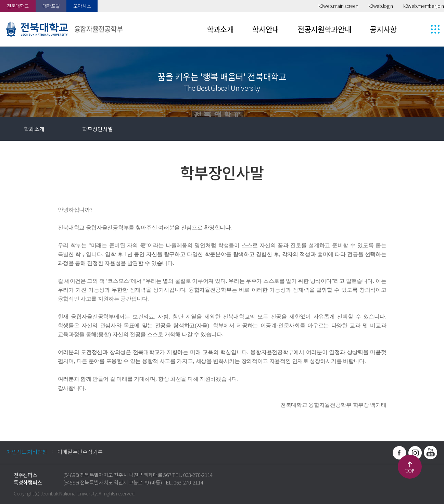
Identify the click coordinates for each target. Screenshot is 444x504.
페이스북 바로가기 (399, 453)
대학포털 (51, 6)
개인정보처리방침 (27, 452)
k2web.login (381, 6)
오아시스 (82, 6)
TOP (410, 471)
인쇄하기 (432, 129)
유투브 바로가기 (430, 453)
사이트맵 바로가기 (422, 29)
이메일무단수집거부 (80, 452)
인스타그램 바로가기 (415, 453)
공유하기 (408, 129)
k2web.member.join (424, 6)
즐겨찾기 (384, 129)
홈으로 (12, 129)
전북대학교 (18, 6)
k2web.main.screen (338, 6)
